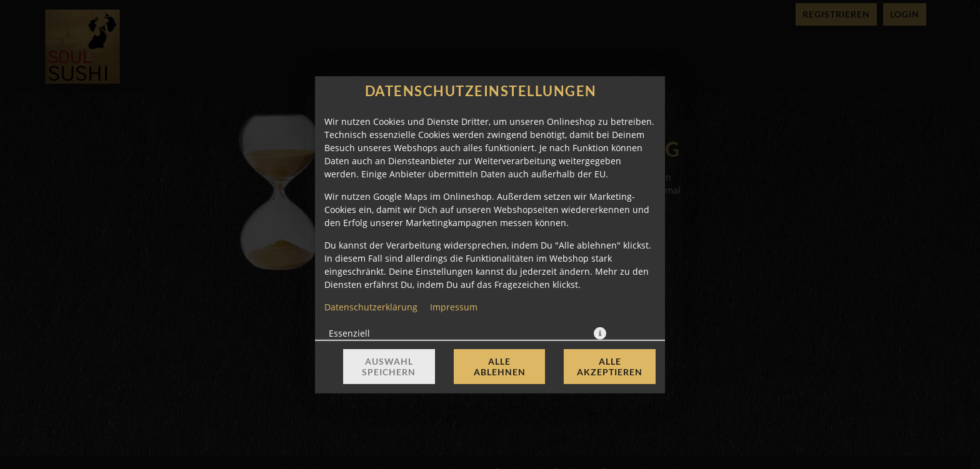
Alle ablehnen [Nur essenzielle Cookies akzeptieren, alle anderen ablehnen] (500, 367)
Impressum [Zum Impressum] (454, 306)
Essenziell (349, 333)
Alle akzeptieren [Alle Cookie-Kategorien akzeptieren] (610, 367)
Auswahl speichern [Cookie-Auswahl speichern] (389, 367)
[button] (600, 333)
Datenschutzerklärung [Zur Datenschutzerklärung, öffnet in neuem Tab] (371, 306)
